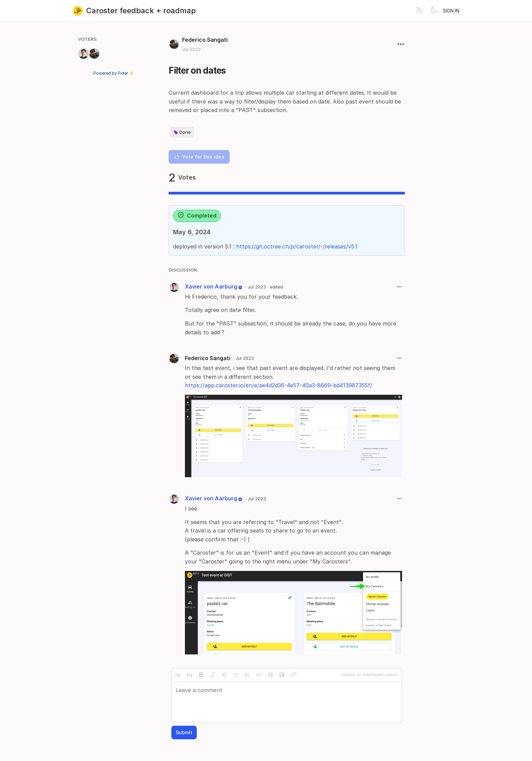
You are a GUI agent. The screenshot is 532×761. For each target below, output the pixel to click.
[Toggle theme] (434, 11)
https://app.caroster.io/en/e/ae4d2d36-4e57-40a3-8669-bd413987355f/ (279, 385)
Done (182, 132)
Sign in (451, 11)
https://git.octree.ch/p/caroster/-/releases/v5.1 (297, 246)
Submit (184, 732)
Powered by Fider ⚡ (114, 73)
